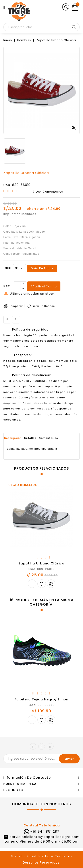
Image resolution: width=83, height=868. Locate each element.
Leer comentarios (48, 192)
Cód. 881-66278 (41, 705)
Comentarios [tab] (48, 438)
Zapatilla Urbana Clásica (41, 563)
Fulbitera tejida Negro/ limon (41, 699)
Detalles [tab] (30, 438)
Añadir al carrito (44, 286)
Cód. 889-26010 (41, 569)
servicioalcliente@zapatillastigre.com (44, 837)
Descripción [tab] (13, 438)
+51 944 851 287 (45, 831)
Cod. (7, 185)
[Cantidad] (17, 286)
